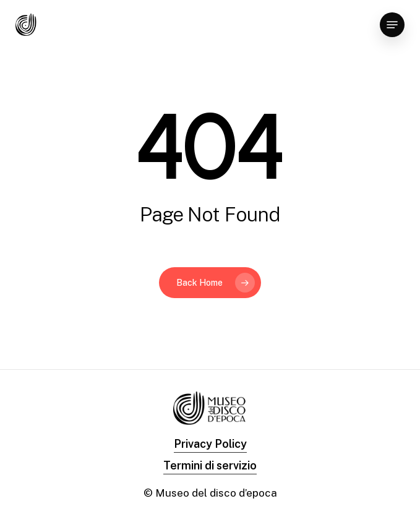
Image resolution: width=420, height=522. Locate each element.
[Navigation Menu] (392, 25)
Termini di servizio (210, 465)
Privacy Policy (210, 444)
